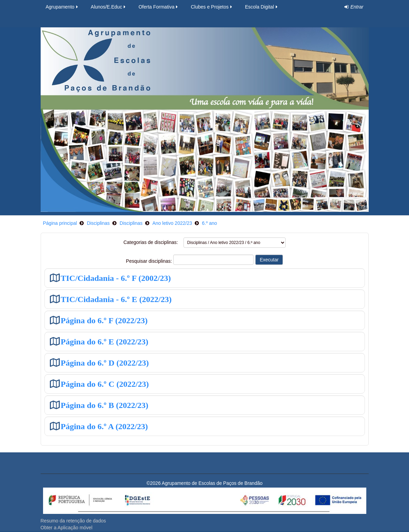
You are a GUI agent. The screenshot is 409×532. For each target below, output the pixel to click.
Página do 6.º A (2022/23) (104, 426)
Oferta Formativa (159, 7)
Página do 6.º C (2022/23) (105, 384)
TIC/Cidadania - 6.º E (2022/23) (116, 299)
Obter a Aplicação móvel (67, 528)
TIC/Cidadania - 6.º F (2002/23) (116, 278)
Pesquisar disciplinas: (150, 261)
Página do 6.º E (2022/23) (105, 342)
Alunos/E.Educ (109, 7)
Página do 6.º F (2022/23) (104, 320)
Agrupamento (62, 7)
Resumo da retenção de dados (73, 521)
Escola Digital (262, 7)
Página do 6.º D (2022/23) (105, 363)
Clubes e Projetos (212, 7)
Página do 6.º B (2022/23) (105, 405)
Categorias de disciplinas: (151, 242)
